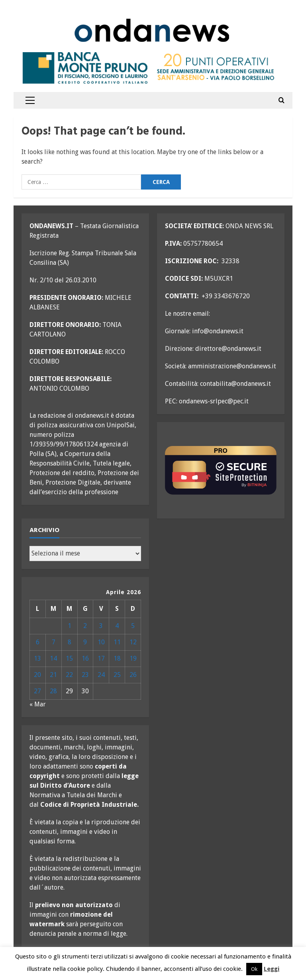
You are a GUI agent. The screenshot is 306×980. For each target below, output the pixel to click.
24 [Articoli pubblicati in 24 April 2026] (101, 675)
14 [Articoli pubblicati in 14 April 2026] (53, 658)
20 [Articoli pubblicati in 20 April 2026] (37, 675)
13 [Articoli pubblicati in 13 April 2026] (37, 658)
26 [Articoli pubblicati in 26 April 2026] (133, 675)
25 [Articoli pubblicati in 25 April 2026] (117, 675)
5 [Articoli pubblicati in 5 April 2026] (133, 626)
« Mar (38, 704)
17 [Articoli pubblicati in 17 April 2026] (101, 658)
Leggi (272, 969)
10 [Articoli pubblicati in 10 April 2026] (101, 642)
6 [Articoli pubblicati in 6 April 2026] (38, 642)
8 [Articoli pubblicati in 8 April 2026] (70, 642)
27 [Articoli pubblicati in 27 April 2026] (37, 691)
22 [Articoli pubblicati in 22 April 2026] (69, 675)
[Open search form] (281, 100)
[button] (30, 100)
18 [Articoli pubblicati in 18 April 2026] (117, 658)
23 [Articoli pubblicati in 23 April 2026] (85, 675)
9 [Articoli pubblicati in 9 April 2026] (85, 642)
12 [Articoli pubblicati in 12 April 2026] (133, 642)
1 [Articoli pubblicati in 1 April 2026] (70, 626)
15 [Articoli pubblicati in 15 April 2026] (69, 658)
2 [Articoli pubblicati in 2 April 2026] (85, 626)
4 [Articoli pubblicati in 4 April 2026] (117, 626)
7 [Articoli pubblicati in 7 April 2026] (54, 642)
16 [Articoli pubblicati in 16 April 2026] (85, 658)
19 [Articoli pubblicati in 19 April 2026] (133, 658)
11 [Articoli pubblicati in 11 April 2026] (117, 642)
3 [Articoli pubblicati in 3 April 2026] (101, 626)
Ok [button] (254, 969)
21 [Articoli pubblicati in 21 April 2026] (53, 675)
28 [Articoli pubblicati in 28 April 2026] (53, 691)
